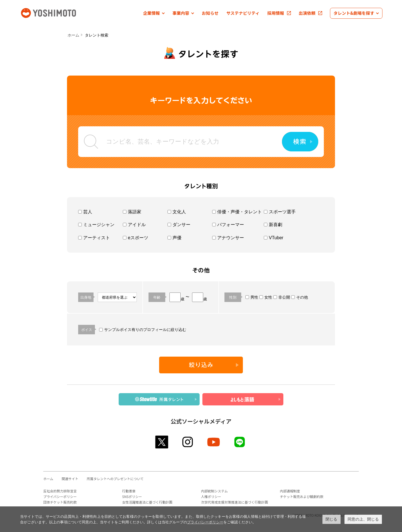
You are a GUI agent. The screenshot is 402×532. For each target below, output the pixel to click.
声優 (174, 238)
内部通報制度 (290, 491)
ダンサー (179, 225)
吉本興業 (57, 12)
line (240, 442)
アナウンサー (228, 238)
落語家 (132, 212)
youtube (214, 442)
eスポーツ (136, 238)
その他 (300, 297)
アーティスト (94, 238)
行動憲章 (129, 491)
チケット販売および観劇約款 (302, 496)
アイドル (134, 225)
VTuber (274, 238)
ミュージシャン (96, 225)
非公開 (282, 297)
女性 (266, 297)
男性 (252, 297)
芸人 (85, 212)
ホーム (73, 35)
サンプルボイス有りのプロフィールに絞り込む (143, 330)
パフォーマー (228, 225)
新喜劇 (273, 225)
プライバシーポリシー (60, 496)
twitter (162, 442)
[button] (154, 13)
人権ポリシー (211, 496)
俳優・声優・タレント (237, 212)
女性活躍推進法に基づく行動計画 (147, 502)
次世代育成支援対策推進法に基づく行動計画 (234, 502)
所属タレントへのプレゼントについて (115, 479)
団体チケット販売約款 (60, 502)
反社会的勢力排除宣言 (60, 491)
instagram (188, 442)
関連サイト (70, 479)
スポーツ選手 (280, 212)
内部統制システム (214, 491)
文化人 (177, 212)
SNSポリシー (132, 496)
